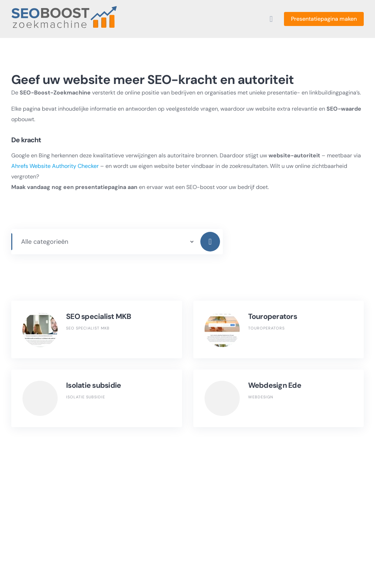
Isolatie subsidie (93, 385)
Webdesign (261, 397)
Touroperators (273, 316)
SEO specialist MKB (99, 316)
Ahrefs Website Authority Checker (55, 166)
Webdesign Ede (275, 385)
